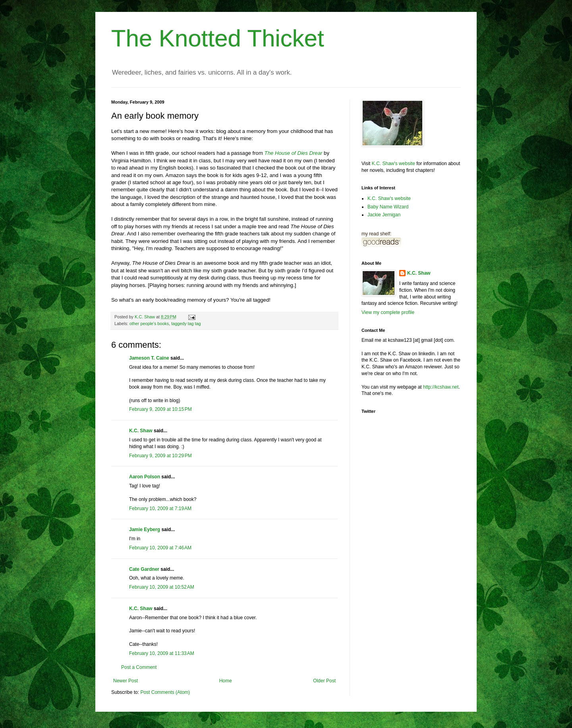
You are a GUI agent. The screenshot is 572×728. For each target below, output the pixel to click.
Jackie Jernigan (384, 215)
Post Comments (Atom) (165, 692)
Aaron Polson (145, 477)
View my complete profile (388, 312)
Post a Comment (139, 667)
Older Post (324, 681)
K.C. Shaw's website (393, 164)
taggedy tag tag (186, 324)
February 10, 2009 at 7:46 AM (160, 548)
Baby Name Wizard (388, 207)
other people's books (149, 324)
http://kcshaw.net (441, 387)
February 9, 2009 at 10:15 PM (160, 409)
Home (226, 681)
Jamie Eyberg (145, 530)
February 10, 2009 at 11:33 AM (162, 653)
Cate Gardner (144, 569)
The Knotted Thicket (218, 38)
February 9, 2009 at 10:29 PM (160, 456)
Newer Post (126, 681)
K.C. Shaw (141, 431)
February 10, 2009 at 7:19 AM (160, 508)
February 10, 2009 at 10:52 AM (162, 587)
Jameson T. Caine (149, 358)
